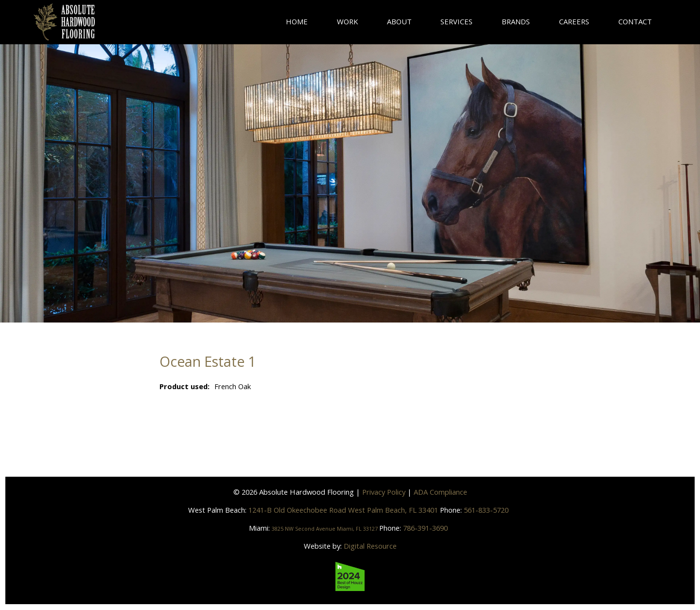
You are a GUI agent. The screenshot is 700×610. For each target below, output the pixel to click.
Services (456, 21)
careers (574, 21)
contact (635, 21)
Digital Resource (370, 546)
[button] (516, 22)
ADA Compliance (440, 492)
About (399, 21)
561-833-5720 (486, 510)
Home (297, 21)
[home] (64, 22)
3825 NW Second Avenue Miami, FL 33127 (325, 528)
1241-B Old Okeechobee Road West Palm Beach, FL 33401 (344, 510)
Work (347, 21)
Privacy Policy (384, 492)
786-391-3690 (440, 528)
